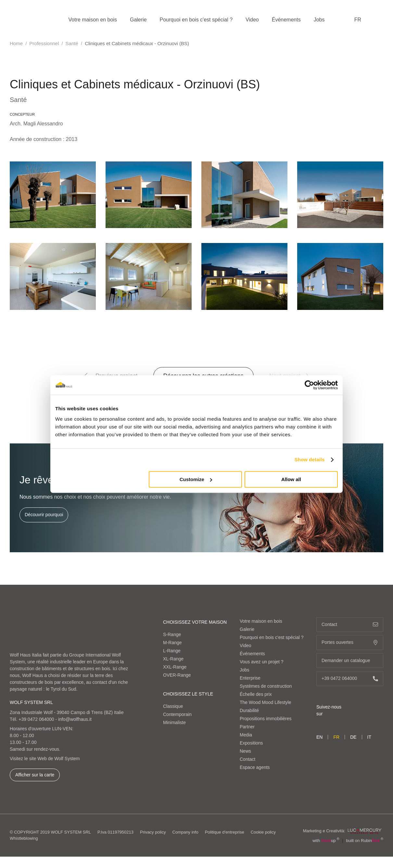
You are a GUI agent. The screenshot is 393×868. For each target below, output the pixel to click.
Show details (310, 460)
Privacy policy (153, 832)
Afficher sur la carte (35, 775)
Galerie (138, 20)
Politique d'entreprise (225, 832)
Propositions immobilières (266, 719)
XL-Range (173, 659)
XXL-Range (175, 667)
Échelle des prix (256, 694)
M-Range (172, 643)
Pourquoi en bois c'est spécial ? (196, 20)
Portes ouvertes (350, 642)
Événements (286, 20)
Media (246, 735)
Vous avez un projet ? (262, 662)
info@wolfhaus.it (75, 719)
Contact (247, 759)
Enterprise (250, 678)
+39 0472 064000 (36, 719)
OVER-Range (177, 675)
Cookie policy (263, 832)
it (369, 737)
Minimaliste (174, 722)
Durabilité (249, 710)
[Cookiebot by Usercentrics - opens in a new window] (309, 385)
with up (326, 841)
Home (16, 43)
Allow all (291, 479)
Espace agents (255, 767)
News (245, 751)
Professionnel (44, 43)
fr (358, 20)
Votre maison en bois (93, 20)
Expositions (251, 743)
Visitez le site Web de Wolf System (45, 759)
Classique (173, 706)
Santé (72, 43)
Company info (185, 832)
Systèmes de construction (266, 686)
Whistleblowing (24, 838)
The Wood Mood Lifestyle (266, 702)
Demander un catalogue (350, 661)
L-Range (172, 651)
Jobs (319, 20)
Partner (247, 727)
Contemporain (177, 714)
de (353, 737)
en (319, 737)
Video (252, 20)
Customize (196, 479)
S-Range (172, 634)
